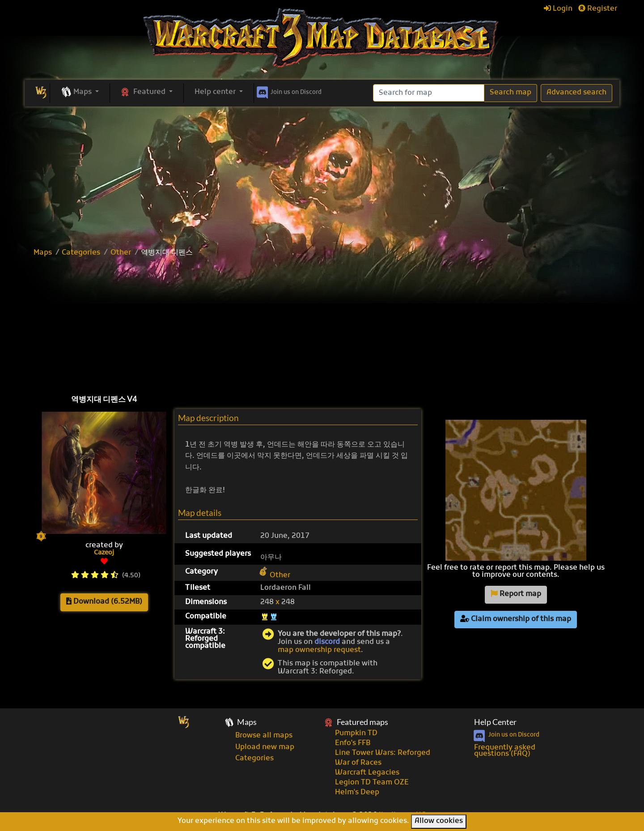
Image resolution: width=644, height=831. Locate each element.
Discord (288, 91)
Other (121, 253)
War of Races (358, 763)
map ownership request (319, 650)
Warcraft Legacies (367, 773)
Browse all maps (264, 736)
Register (598, 9)
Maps (43, 253)
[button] (80, 93)
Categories (81, 253)
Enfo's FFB (353, 743)
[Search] (429, 93)
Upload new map (265, 747)
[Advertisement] (322, 174)
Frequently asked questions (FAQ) (505, 751)
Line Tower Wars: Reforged (383, 753)
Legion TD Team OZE (372, 783)
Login (558, 9)
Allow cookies (439, 821)
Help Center (495, 722)
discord (327, 642)
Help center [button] (216, 92)
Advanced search (576, 93)
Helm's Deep (357, 793)
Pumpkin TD (356, 733)
